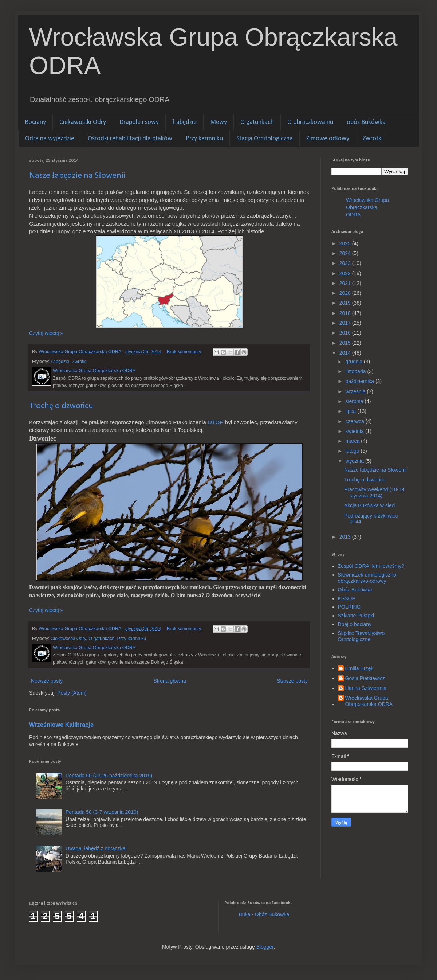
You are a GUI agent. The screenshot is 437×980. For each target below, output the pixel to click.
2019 (346, 303)
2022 (346, 273)
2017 (346, 323)
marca (353, 441)
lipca (351, 411)
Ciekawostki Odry (83, 122)
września (356, 391)
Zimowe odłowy (328, 139)
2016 (346, 333)
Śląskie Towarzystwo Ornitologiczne (361, 636)
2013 (346, 537)
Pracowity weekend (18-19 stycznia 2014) (374, 493)
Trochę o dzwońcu (61, 406)
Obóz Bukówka (355, 590)
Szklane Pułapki (356, 616)
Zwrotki (373, 139)
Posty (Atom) (72, 693)
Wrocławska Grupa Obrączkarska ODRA (367, 207)
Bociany (35, 122)
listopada (356, 371)
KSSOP (347, 598)
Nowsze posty (47, 681)
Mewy (219, 122)
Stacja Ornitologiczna (265, 139)
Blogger (265, 947)
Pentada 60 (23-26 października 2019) (109, 776)
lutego (353, 451)
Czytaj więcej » (46, 333)
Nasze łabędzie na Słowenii (77, 176)
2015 (346, 343)
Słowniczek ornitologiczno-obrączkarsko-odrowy (368, 578)
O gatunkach (257, 122)
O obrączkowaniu (310, 122)
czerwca (355, 421)
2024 (346, 253)
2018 (346, 313)
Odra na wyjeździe (50, 139)
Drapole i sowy (139, 122)
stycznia (355, 461)
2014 (346, 353)
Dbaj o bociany (355, 624)
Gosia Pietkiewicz (365, 678)
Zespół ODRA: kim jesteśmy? (371, 566)
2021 (346, 283)
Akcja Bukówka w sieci (370, 505)
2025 (346, 243)
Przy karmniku (204, 139)
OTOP (215, 422)
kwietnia (355, 431)
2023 (346, 263)
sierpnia (355, 401)
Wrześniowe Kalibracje (61, 725)
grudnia (355, 362)
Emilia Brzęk (359, 668)
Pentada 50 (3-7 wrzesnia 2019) (102, 812)
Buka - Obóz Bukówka (264, 914)
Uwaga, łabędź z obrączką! (96, 848)
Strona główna (170, 681)
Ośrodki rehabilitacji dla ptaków (130, 139)
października (360, 381)
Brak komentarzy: (185, 352)
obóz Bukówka (366, 122)
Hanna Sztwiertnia (366, 688)
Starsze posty (292, 681)
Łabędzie (184, 122)
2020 (346, 293)
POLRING (349, 607)
